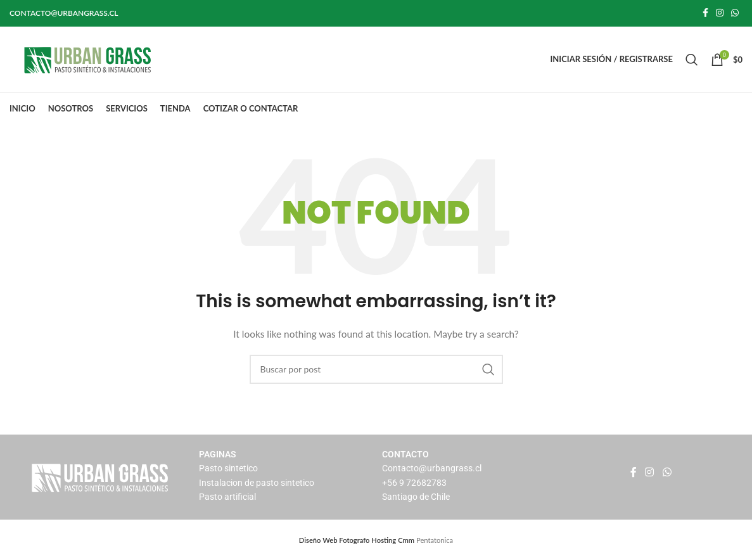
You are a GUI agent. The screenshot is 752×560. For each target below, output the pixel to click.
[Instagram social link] (720, 14)
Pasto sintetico (228, 469)
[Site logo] (89, 59)
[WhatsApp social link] (735, 14)
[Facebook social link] (705, 14)
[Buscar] (692, 60)
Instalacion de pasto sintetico (257, 483)
